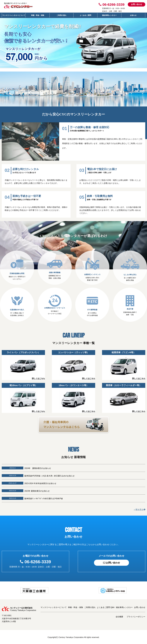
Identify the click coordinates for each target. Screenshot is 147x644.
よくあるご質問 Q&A (106, 607)
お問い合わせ (137, 4)
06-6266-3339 (38, 561)
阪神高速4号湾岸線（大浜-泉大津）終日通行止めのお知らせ (50, 475)
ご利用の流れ (62, 15)
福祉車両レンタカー (109, 15)
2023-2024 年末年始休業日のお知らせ (40, 483)
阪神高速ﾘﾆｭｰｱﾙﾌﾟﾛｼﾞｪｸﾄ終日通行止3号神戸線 (44, 498)
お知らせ (133, 15)
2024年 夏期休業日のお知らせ (38, 468)
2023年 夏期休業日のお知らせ (37, 490)
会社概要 (119, 616)
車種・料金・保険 (38, 15)
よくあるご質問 (85, 15)
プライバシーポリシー (136, 616)
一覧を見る (140, 509)
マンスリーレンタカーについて (14, 15)
